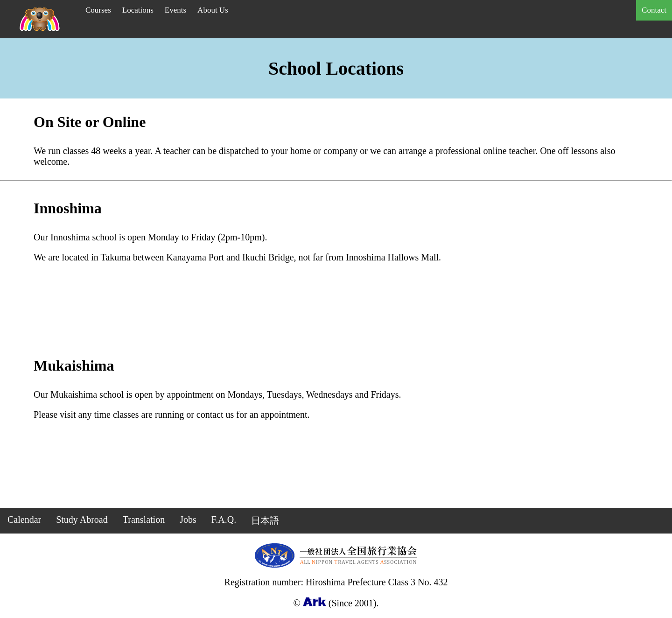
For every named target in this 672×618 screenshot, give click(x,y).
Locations (138, 10)
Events (175, 10)
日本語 (265, 520)
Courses (98, 10)
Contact (654, 10)
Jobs (188, 520)
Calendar (24, 520)
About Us (213, 10)
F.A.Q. (224, 520)
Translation (144, 520)
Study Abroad (82, 520)
